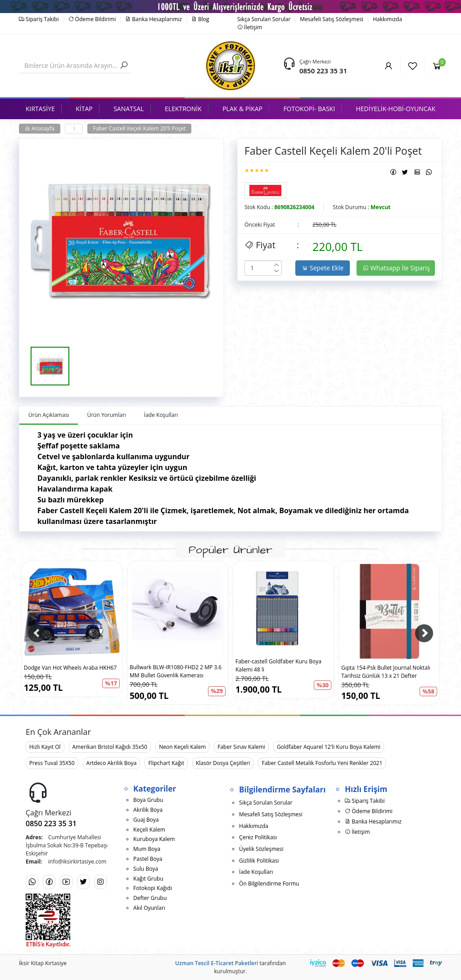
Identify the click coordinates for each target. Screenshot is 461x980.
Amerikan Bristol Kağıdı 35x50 (110, 747)
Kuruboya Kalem (154, 839)
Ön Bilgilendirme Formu (269, 884)
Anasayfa (40, 128)
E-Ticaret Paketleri (234, 963)
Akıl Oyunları (149, 908)
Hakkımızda (387, 19)
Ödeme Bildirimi (92, 19)
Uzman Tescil (192, 963)
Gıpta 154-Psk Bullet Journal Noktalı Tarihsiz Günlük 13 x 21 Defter (386, 672)
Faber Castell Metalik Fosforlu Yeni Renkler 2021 (322, 763)
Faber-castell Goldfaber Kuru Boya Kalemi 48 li (278, 665)
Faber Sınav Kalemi (241, 747)
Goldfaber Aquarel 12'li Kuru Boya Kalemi (329, 747)
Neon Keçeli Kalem (182, 747)
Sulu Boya (146, 869)
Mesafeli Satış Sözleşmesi (332, 19)
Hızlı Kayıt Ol (45, 747)
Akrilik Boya (148, 810)
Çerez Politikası (258, 837)
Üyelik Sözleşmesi (261, 849)
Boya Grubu (148, 800)
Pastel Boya (148, 859)
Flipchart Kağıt (166, 763)
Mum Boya (147, 849)
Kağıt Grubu (148, 879)
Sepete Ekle (323, 268)
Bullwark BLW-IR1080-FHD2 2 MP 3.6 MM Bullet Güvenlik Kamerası (176, 671)
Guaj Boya (146, 820)
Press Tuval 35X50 (52, 763)
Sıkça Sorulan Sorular (264, 19)
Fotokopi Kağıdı (153, 888)
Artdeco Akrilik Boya (112, 763)
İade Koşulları (256, 872)
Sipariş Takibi (39, 19)
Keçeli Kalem (149, 830)
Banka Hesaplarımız (154, 19)
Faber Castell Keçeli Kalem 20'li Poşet (140, 128)
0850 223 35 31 (323, 71)
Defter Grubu (150, 898)
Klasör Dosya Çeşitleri (223, 763)
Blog (200, 19)
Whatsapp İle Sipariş (396, 268)
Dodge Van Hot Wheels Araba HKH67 (70, 668)
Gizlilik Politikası (259, 861)
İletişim (250, 27)
